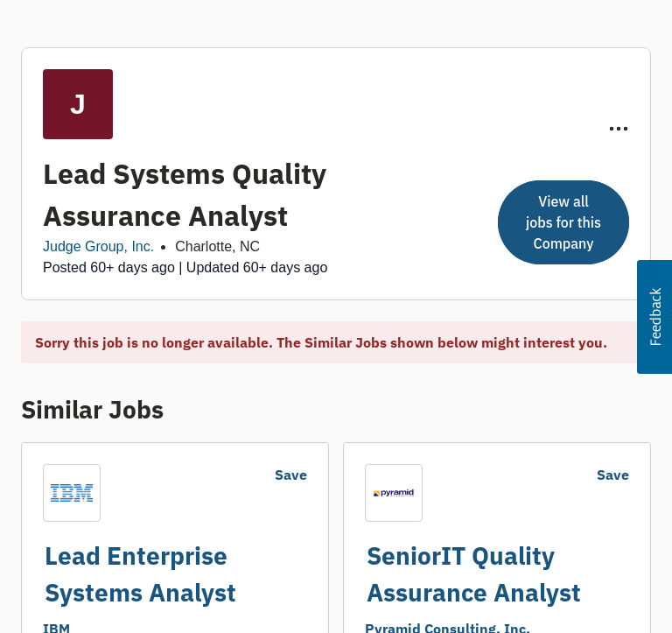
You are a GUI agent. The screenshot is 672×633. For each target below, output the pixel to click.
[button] (654, 317)
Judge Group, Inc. (98, 246)
